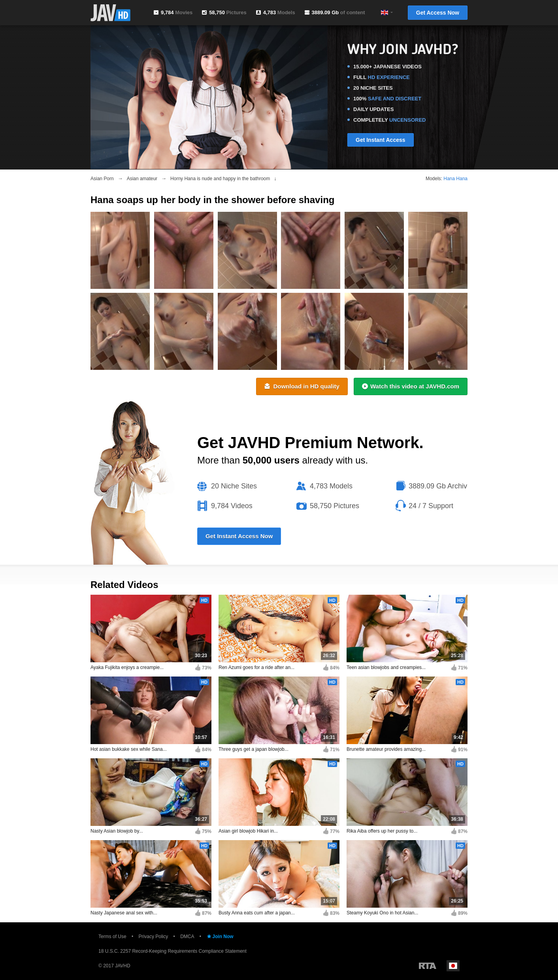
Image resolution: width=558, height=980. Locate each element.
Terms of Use (112, 937)
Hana (449, 179)
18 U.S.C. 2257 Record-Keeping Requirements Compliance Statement (172, 951)
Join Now (220, 937)
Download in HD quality (302, 386)
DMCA (187, 937)
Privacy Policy (154, 937)
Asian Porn (102, 179)
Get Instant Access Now (239, 536)
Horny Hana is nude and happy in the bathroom (220, 179)
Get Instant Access (381, 140)
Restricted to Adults (428, 966)
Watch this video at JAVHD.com (411, 386)
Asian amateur (142, 179)
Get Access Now (438, 13)
